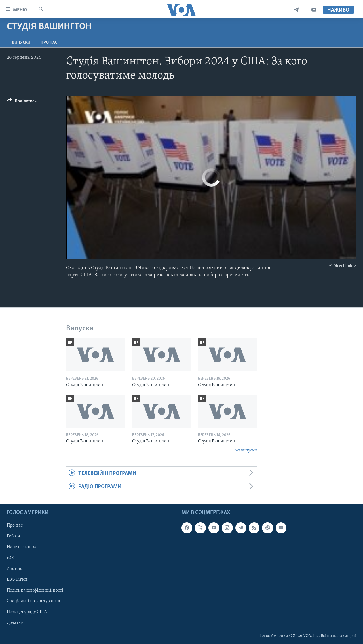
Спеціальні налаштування (33, 601)
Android (15, 569)
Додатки (15, 623)
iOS (10, 558)
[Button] (22, 102)
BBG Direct (17, 579)
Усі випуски (246, 450)
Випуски (21, 43)
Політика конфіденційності (35, 590)
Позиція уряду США (27, 612)
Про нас (49, 43)
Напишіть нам (21, 547)
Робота (13, 536)
